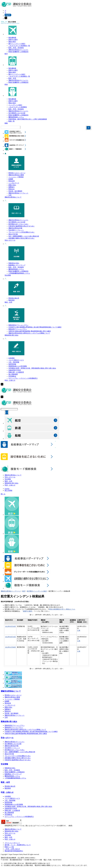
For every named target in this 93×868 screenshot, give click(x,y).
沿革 (10, 195)
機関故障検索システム (16, 117)
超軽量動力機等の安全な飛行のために (21, 238)
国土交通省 (8, 490)
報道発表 (12, 300)
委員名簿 (12, 181)
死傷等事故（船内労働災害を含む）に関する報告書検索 (28, 119)
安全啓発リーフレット (16, 230)
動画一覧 (12, 121)
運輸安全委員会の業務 (16, 175)
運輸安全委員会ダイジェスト (18, 50)
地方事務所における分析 (17, 113)
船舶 (6, 123)
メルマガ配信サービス (16, 360)
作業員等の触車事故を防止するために (21, 226)
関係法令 (12, 189)
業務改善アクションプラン (18, 329)
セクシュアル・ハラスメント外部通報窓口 (23, 378)
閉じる (3, 494)
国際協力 (12, 187)
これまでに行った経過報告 (18, 107)
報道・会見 (8, 302)
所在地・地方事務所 (15, 191)
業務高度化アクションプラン (18, 325)
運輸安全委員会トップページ (11, 591)
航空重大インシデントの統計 (37, 591)
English (7, 489)
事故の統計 (12, 42)
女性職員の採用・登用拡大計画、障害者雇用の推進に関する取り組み (32, 368)
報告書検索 (12, 38)
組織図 (11, 179)
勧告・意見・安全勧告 (16, 48)
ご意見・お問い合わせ (12, 849)
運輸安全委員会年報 (15, 228)
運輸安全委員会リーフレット (18, 193)
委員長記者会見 (14, 298)
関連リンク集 (9, 847)
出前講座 (12, 358)
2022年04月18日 (10, 637)
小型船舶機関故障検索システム (19, 273)
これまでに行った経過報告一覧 (19, 46)
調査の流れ (12, 185)
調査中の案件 (13, 40)
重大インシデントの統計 (17, 44)
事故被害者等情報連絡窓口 (14, 851)
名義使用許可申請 (15, 370)
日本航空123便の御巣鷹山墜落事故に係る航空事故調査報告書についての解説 (35, 327)
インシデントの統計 (15, 105)
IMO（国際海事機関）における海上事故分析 (24, 236)
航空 (6, 54)
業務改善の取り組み (12, 335)
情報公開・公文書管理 (16, 372)
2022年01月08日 (10, 647)
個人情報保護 (13, 374)
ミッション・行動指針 (16, 177)
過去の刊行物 (13, 234)
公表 (79, 630)
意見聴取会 (12, 376)
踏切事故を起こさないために (18, 224)
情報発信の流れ (14, 263)
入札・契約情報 (14, 362)
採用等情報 (12, 364)
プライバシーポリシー (12, 843)
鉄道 (6, 84)
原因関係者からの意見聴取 (18, 366)
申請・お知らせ (10, 380)
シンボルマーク (14, 183)
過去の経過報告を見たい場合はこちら (62, 609)
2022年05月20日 (10, 626)
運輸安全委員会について (13, 197)
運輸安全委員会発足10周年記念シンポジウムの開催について (29, 333)
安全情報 (8, 275)
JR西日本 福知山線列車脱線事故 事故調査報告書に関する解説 (30, 331)
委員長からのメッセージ (17, 173)
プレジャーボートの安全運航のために (21, 232)
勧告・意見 (12, 78)
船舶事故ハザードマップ (17, 265)
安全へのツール (10, 240)
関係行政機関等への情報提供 (18, 52)
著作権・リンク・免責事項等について (18, 845)
